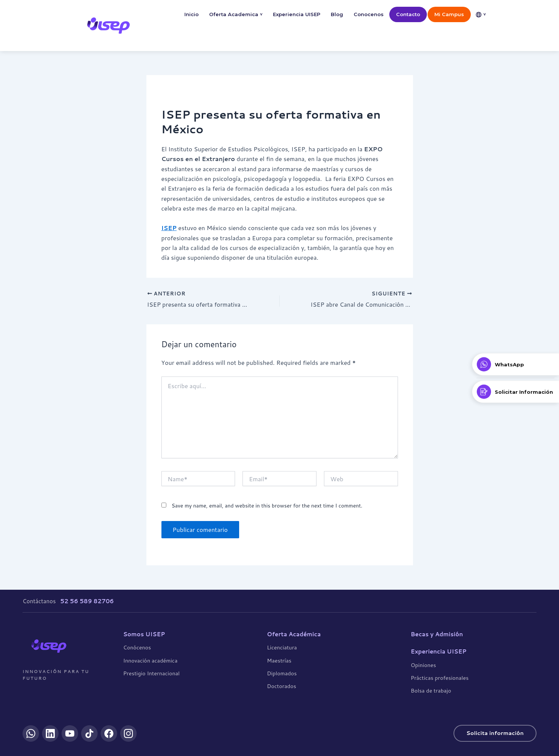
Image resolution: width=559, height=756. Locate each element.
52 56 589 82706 (87, 601)
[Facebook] (109, 733)
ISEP (169, 228)
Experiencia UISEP (297, 14)
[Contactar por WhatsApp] (515, 364)
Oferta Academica (236, 14)
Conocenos (369, 14)
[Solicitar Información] (515, 392)
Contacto (408, 14)
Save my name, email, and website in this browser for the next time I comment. (267, 506)
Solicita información (495, 733)
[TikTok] (89, 733)
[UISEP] (49, 646)
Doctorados (282, 686)
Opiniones (423, 665)
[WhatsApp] (31, 733)
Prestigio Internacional (151, 673)
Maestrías (279, 660)
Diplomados (282, 673)
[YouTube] (70, 733)
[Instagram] (128, 733)
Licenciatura (282, 647)
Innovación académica (150, 660)
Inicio (191, 14)
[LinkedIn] (50, 733)
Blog (337, 14)
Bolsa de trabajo (431, 690)
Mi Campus (449, 14)
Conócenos (137, 647)
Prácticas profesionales (440, 678)
